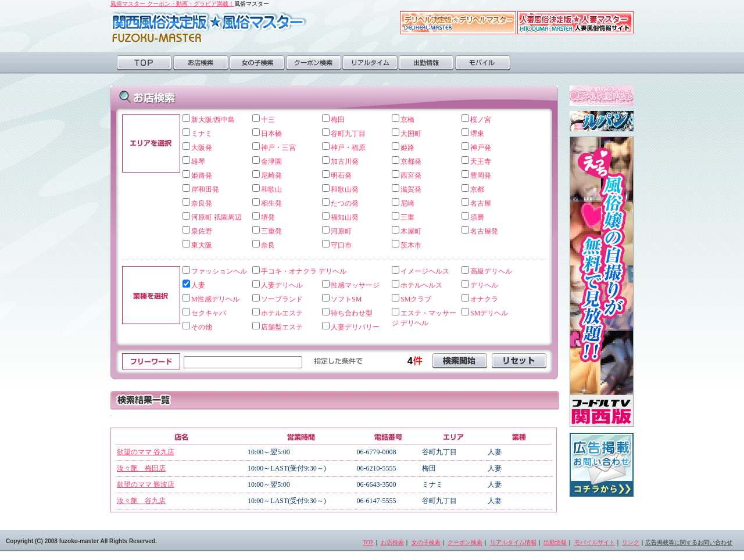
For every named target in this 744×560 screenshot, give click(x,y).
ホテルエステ (282, 313)
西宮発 (411, 175)
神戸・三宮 (278, 148)
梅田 (338, 120)
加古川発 (345, 161)
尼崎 (407, 203)
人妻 (198, 285)
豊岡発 (481, 175)
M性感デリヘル (215, 299)
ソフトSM (346, 299)
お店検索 (201, 63)
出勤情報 (426, 63)
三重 (407, 217)
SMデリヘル (489, 313)
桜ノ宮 (481, 120)
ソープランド (282, 299)
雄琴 (198, 161)
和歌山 (271, 189)
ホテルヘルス (421, 285)
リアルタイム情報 (513, 542)
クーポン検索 (314, 63)
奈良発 (202, 203)
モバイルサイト (595, 542)
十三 (268, 120)
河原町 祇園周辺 (217, 217)
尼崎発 (271, 175)
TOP (144, 63)
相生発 (271, 203)
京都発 (411, 161)
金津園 (271, 161)
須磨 (477, 217)
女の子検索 (257, 63)
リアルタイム (370, 63)
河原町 (341, 231)
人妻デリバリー (355, 327)
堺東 (477, 134)
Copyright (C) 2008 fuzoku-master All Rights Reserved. (81, 541)
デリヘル (484, 285)
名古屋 (481, 203)
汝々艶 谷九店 (141, 501)
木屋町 (411, 231)
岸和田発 (205, 189)
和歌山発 (345, 189)
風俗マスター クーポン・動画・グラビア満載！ (172, 4)
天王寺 (481, 161)
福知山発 (345, 217)
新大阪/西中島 (213, 120)
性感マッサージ (355, 285)
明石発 (341, 175)
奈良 (268, 245)
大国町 (411, 134)
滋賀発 (411, 189)
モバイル (483, 63)
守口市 (341, 245)
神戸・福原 (348, 148)
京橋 (407, 120)
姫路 (407, 148)
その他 (202, 327)
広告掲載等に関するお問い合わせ (689, 542)
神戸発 (481, 148)
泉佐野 (202, 231)
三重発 (271, 231)
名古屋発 (484, 231)
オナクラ (484, 299)
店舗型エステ (282, 327)
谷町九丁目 (348, 134)
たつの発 (345, 203)
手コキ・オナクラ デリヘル (304, 271)
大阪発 (202, 148)
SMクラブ (416, 299)
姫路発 (202, 175)
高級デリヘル (491, 271)
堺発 (268, 217)
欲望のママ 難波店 (146, 484)
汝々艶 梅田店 (141, 468)
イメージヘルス (425, 271)
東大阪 (202, 245)
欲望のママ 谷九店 (146, 452)
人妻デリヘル (282, 285)
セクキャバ (209, 313)
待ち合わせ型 (352, 313)
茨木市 (411, 245)
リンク (631, 542)
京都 (477, 189)
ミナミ (202, 134)
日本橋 (271, 134)
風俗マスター (209, 27)
